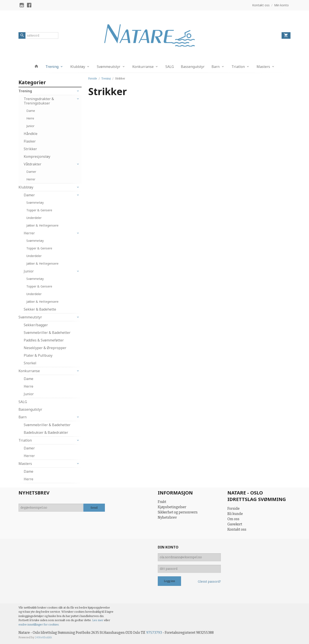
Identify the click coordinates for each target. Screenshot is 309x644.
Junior (30, 126)
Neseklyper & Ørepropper (45, 348)
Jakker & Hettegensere (42, 225)
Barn (216, 67)
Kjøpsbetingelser (172, 507)
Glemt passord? (209, 582)
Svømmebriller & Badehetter (47, 333)
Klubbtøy (78, 67)
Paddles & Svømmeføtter (44, 340)
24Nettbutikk (44, 637)
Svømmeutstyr (109, 67)
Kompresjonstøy (37, 156)
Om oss (233, 519)
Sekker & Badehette (40, 309)
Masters (263, 67)
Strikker (30, 149)
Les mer (98, 620)
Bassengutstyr (193, 67)
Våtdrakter (33, 164)
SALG (170, 67)
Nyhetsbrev (167, 517)
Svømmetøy (35, 203)
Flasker (30, 141)
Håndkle (31, 134)
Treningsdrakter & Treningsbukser (39, 101)
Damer (31, 172)
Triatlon (238, 67)
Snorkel (30, 363)
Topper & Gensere (39, 210)
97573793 (154, 633)
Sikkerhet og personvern (178, 512)
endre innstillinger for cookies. (39, 625)
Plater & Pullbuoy (38, 355)
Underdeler (34, 218)
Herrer (31, 179)
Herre (30, 118)
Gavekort (235, 524)
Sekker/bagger (36, 325)
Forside (93, 79)
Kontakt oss (237, 529)
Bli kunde (235, 514)
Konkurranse (143, 67)
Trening (52, 67)
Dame (31, 111)
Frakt (162, 502)
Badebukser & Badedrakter (46, 432)
